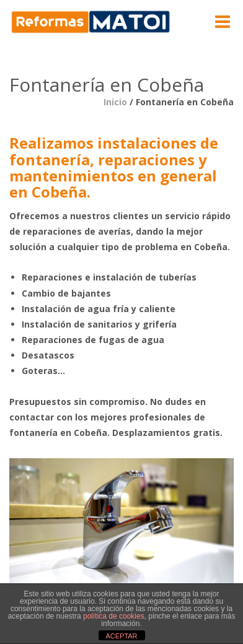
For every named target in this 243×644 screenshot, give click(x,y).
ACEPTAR (121, 636)
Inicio (115, 102)
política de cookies (114, 616)
